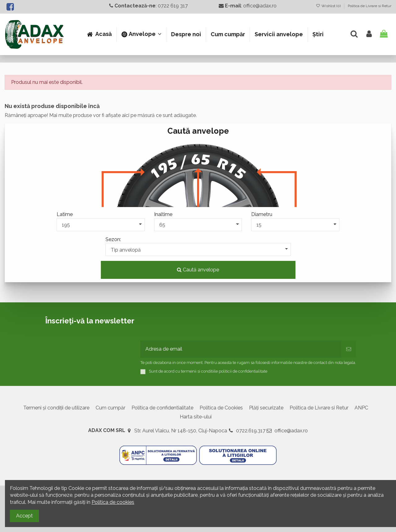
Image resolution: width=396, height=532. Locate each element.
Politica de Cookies (221, 408)
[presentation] (187, 325)
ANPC (361, 408)
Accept (24, 516)
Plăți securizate (266, 408)
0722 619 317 (173, 6)
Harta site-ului (196, 417)
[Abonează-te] (349, 349)
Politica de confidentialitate (162, 408)
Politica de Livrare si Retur (370, 6)
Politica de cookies (113, 502)
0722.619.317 (251, 431)
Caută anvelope (198, 270)
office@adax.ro (291, 431)
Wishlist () (329, 6)
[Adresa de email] (241, 349)
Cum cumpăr (110, 408)
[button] (141, 34)
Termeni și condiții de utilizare (56, 408)
